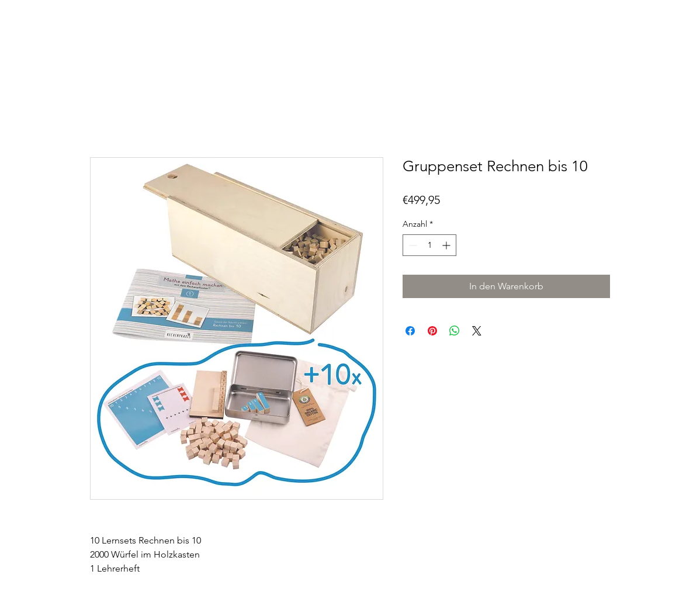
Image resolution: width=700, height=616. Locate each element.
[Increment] (447, 245)
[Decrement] (412, 245)
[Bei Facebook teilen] (410, 331)
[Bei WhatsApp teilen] (455, 331)
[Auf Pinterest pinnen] (432, 331)
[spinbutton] (429, 245)
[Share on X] (477, 331)
